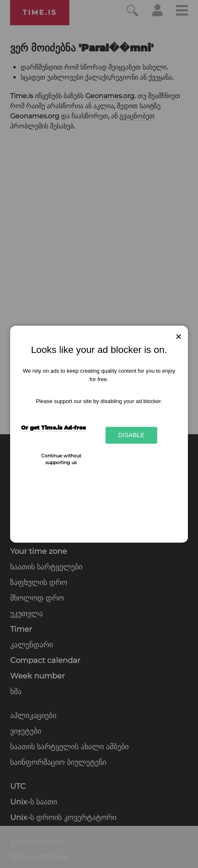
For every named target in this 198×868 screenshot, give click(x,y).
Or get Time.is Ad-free (53, 427)
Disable (131, 435)
